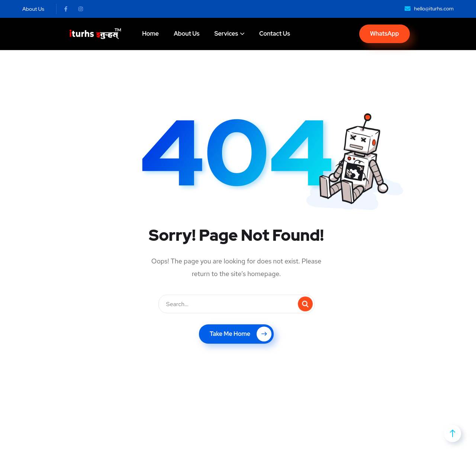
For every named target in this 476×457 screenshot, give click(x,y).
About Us (186, 34)
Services (226, 34)
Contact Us (275, 34)
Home (150, 34)
